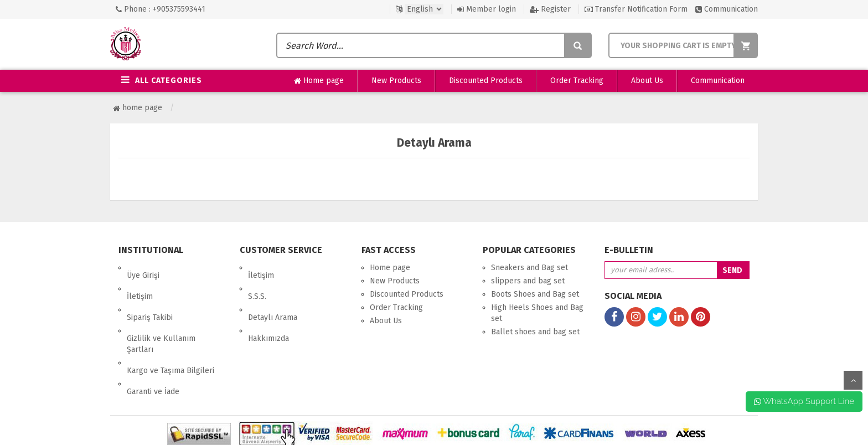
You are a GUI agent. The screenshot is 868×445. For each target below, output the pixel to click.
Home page (319, 81)
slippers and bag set (528, 281)
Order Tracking (577, 81)
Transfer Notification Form (636, 9)
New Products (396, 81)
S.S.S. (257, 281)
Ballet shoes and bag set (535, 332)
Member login (487, 9)
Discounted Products (486, 81)
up (853, 380)
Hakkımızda (268, 307)
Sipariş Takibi (150, 294)
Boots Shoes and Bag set (535, 294)
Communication (727, 9)
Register (550, 9)
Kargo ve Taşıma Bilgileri (170, 332)
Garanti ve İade (153, 345)
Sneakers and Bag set (529, 268)
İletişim (140, 281)
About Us (647, 81)
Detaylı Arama (273, 294)
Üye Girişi (143, 268)
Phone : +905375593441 (161, 9)
